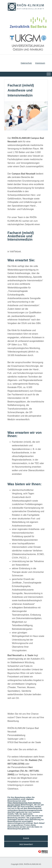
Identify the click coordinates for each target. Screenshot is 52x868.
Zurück (26, 838)
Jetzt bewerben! (26, 844)
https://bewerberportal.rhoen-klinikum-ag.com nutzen (24, 804)
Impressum (40, 63)
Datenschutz (26, 63)
